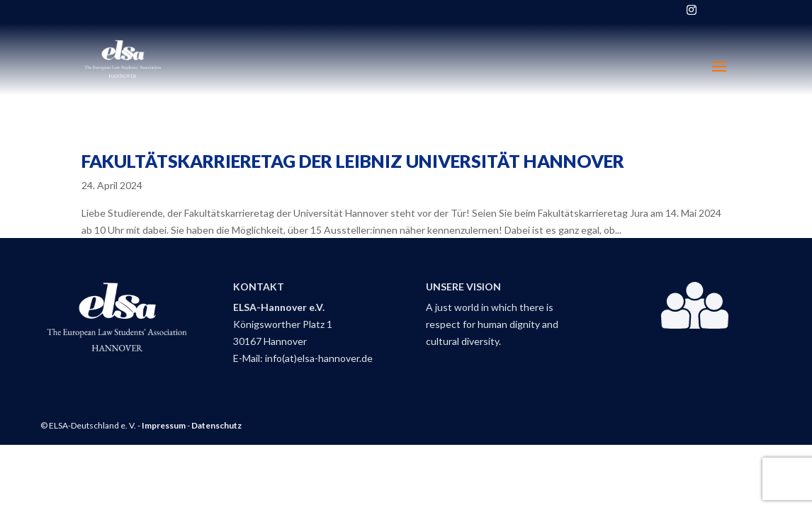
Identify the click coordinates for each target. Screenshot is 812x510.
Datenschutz (216, 425)
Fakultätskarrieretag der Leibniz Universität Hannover (353, 161)
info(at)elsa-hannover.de (319, 358)
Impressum (164, 425)
